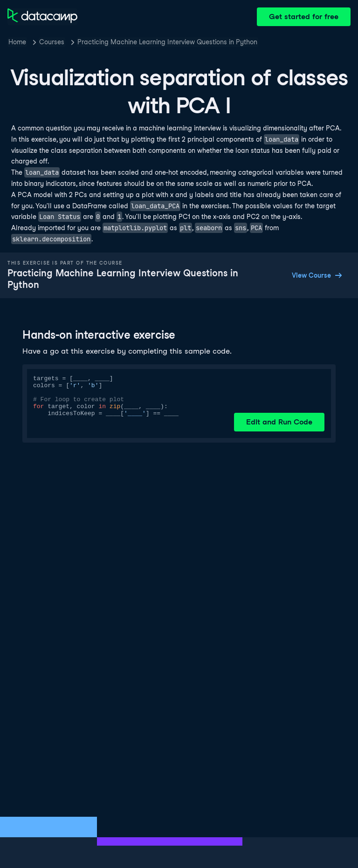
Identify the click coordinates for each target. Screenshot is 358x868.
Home (17, 42)
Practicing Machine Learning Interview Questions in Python (167, 42)
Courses (52, 42)
